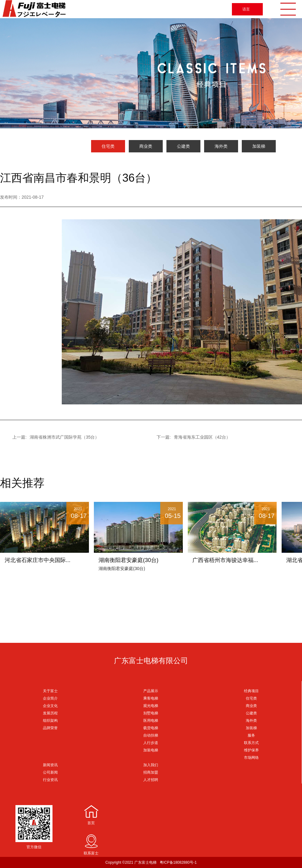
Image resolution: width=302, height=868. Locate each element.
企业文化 (50, 706)
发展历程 (50, 713)
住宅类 (108, 146)
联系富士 (91, 853)
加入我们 (151, 765)
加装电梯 (151, 750)
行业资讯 (50, 780)
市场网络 (251, 758)
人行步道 (151, 743)
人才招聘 (151, 780)
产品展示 (151, 691)
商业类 (146, 146)
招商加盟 (151, 772)
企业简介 (50, 698)
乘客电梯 (151, 698)
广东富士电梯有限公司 (151, 661)
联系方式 (251, 743)
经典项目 (251, 691)
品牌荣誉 (50, 728)
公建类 (183, 146)
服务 (251, 735)
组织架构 (50, 721)
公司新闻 (50, 772)
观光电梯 (151, 706)
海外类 (221, 146)
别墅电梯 (151, 713)
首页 (91, 823)
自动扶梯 (151, 735)
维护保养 (251, 750)
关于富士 (50, 691)
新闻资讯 (50, 765)
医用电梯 (151, 721)
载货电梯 (151, 728)
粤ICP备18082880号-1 (178, 862)
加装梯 (259, 146)
